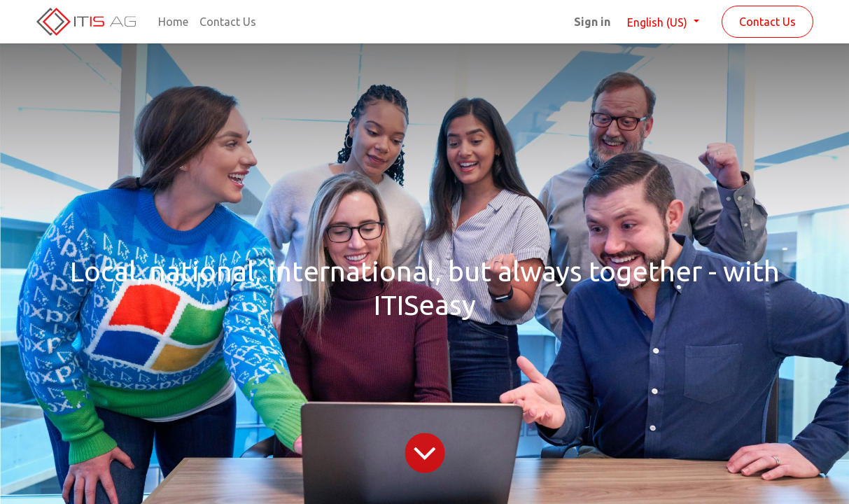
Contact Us (767, 22)
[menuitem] (173, 22)
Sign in (592, 22)
